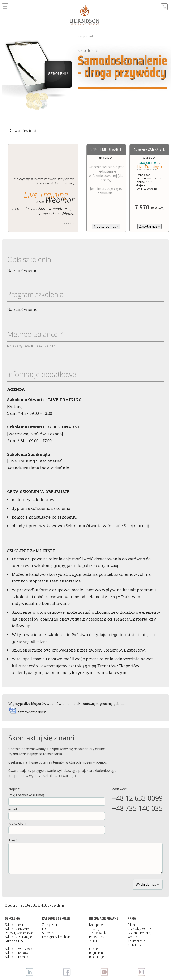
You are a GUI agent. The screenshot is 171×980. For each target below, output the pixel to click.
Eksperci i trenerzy (139, 933)
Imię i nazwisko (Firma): (57, 799)
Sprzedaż (48, 933)
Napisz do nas (106, 226)
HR (44, 929)
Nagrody (133, 937)
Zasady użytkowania (98, 931)
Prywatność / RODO (97, 939)
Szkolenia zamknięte (18, 937)
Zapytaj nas (149, 226)
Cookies (94, 949)
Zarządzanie (50, 925)
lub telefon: (57, 828)
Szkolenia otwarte (17, 929)
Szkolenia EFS (14, 941)
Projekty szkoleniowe (19, 933)
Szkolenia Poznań (17, 957)
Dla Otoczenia (136, 941)
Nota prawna (98, 925)
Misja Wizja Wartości (140, 929)
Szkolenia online (16, 925)
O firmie (132, 925)
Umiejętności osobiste (56, 937)
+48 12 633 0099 (137, 798)
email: (57, 813)
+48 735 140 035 (137, 808)
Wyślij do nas (148, 883)
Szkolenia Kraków (17, 953)
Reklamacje (97, 957)
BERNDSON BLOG (138, 945)
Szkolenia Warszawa (19, 949)
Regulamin (96, 953)
